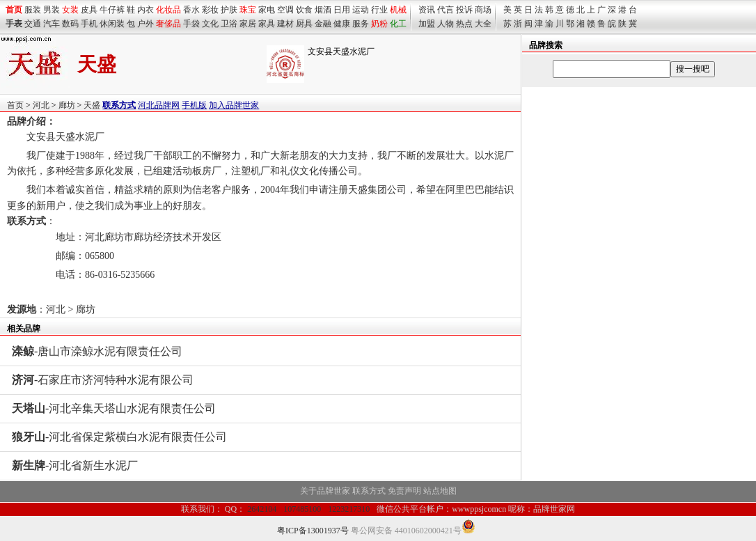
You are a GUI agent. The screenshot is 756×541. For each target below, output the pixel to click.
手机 (89, 24)
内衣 (145, 10)
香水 (191, 10)
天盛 (92, 105)
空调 (285, 10)
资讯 (427, 10)
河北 (41, 105)
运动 (361, 10)
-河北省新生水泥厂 (75, 465)
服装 (33, 10)
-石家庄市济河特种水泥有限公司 (103, 380)
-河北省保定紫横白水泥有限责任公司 (119, 437)
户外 (145, 24)
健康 (342, 24)
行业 (379, 10)
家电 (267, 10)
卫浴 (229, 24)
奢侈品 (168, 24)
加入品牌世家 (234, 105)
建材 (285, 24)
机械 (398, 10)
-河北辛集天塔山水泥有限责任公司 (114, 408)
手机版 (194, 105)
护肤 (229, 10)
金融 (323, 24)
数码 (70, 24)
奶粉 (379, 24)
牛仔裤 (112, 10)
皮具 (89, 10)
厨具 (304, 24)
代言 (446, 10)
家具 (267, 24)
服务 (361, 24)
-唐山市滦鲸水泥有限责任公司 (97, 351)
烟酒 (323, 10)
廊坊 (67, 105)
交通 (33, 24)
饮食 (304, 10)
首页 (15, 105)
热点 (464, 24)
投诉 (464, 10)
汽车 (52, 24)
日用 (342, 10)
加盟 (427, 24)
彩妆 (210, 10)
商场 (483, 10)
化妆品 (168, 10)
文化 (210, 24)
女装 (70, 10)
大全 (483, 24)
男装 (52, 10)
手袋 (191, 24)
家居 (248, 24)
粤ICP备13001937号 (313, 531)
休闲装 (112, 24)
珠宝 (248, 10)
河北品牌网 (159, 105)
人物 (446, 24)
